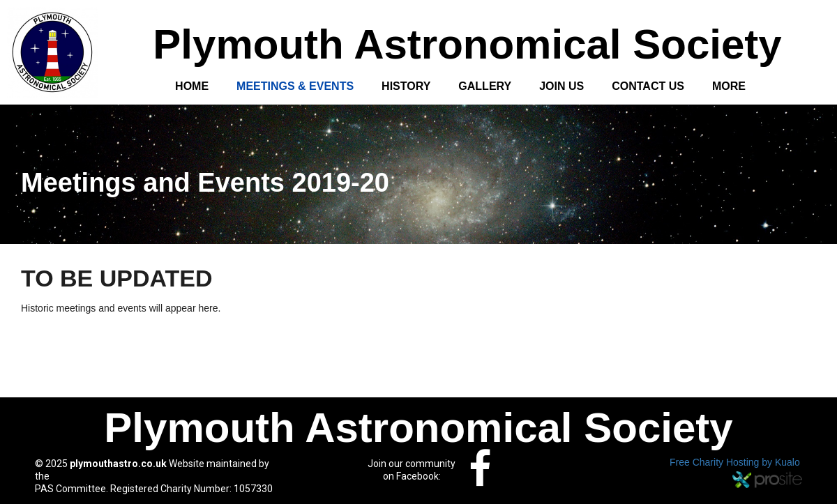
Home (192, 86)
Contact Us (648, 86)
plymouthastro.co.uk (118, 464)
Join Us (561, 86)
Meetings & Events (295, 86)
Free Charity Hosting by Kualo (735, 462)
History (406, 86)
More (729, 86)
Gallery (485, 86)
